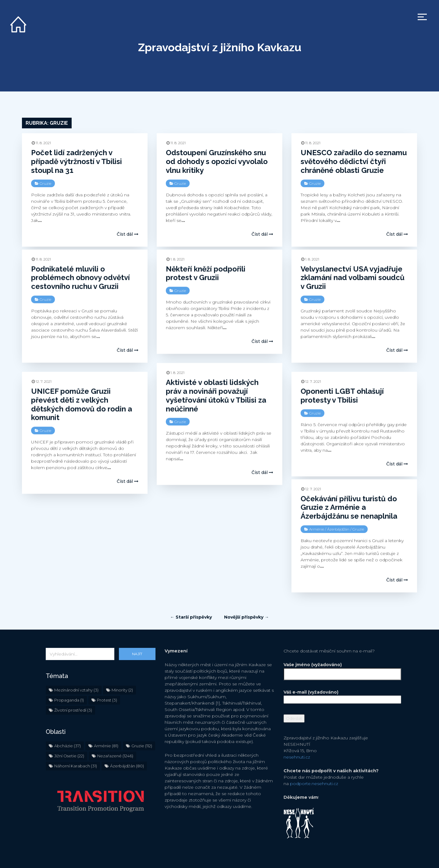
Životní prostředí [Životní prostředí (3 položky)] (73, 691)
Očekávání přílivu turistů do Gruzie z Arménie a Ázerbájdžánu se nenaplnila (349, 507)
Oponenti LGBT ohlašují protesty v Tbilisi (342, 395)
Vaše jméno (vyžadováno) (338, 650)
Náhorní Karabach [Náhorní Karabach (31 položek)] (76, 747)
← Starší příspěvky (191, 598)
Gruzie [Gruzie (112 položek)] (142, 727)
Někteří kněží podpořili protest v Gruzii (206, 273)
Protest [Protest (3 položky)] (107, 681)
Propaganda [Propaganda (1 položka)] (69, 681)
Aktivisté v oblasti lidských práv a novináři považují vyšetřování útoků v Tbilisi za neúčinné (216, 395)
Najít (137, 635)
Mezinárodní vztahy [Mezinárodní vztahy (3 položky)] (76, 671)
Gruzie (45, 183)
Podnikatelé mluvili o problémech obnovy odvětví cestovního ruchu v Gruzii (80, 278)
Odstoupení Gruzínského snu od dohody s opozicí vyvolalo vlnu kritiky (217, 161)
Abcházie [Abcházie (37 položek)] (68, 727)
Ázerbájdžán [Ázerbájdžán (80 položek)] (127, 747)
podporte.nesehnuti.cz (314, 764)
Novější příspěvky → (246, 598)
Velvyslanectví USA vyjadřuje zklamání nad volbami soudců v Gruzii (353, 278)
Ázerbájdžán (338, 529)
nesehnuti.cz (297, 738)
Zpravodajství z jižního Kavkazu (220, 47)
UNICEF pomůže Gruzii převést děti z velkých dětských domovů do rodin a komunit (82, 404)
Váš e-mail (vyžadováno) (338, 677)
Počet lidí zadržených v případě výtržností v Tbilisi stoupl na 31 (77, 161)
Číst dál (128, 234)
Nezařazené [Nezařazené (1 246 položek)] (115, 737)
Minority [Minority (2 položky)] (122, 671)
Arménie (317, 529)
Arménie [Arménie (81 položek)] (106, 727)
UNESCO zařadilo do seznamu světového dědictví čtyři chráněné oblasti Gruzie (354, 161)
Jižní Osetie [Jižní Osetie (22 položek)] (69, 737)
